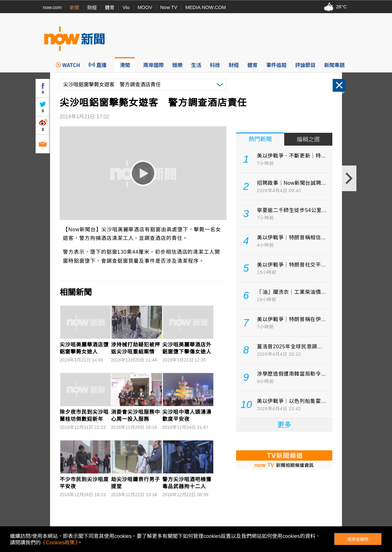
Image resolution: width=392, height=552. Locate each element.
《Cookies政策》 (59, 543)
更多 (284, 425)
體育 (110, 8)
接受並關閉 (358, 539)
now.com (52, 7)
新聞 (74, 8)
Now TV (169, 7)
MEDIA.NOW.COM (206, 7)
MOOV (145, 7)
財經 (92, 8)
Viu (126, 7)
